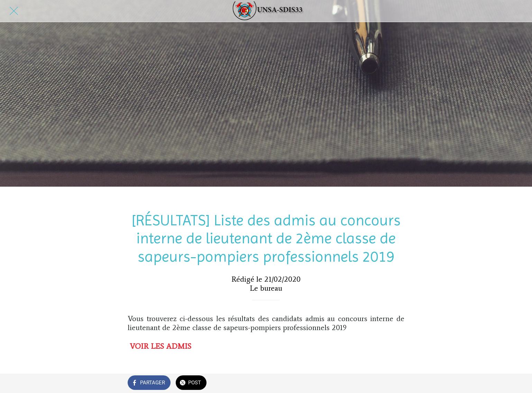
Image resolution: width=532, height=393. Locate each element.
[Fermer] (14, 11)
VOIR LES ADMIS (160, 346)
